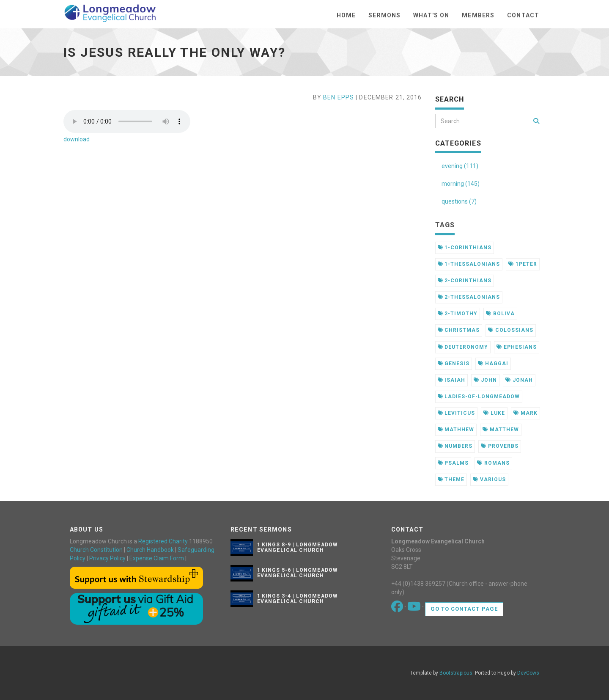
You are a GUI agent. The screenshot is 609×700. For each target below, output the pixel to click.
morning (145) (461, 184)
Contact (523, 15)
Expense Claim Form (157, 558)
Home (346, 15)
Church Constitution (96, 550)
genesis (454, 364)
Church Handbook (150, 550)
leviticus (457, 413)
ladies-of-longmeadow (479, 397)
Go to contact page (464, 609)
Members (478, 15)
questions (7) (459, 201)
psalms (453, 463)
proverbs (500, 446)
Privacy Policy (107, 558)
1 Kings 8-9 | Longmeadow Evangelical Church (297, 547)
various (489, 480)
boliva (500, 314)
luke (494, 413)
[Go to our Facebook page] (398, 609)
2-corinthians (465, 281)
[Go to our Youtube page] (415, 609)
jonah (519, 380)
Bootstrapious (456, 673)
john (485, 380)
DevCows (528, 673)
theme (451, 480)
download (77, 139)
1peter (523, 264)
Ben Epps (339, 97)
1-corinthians (465, 248)
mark (525, 413)
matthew (501, 430)
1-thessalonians (469, 264)
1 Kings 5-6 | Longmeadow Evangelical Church (297, 573)
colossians (511, 330)
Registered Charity (163, 541)
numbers (455, 446)
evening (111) (460, 166)
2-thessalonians (469, 297)
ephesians (517, 347)
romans (493, 463)
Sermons (384, 15)
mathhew (456, 430)
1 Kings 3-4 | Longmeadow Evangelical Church (297, 599)
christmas (459, 330)
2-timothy (458, 314)
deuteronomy (463, 347)
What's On (431, 15)
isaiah (452, 380)
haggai (493, 364)
